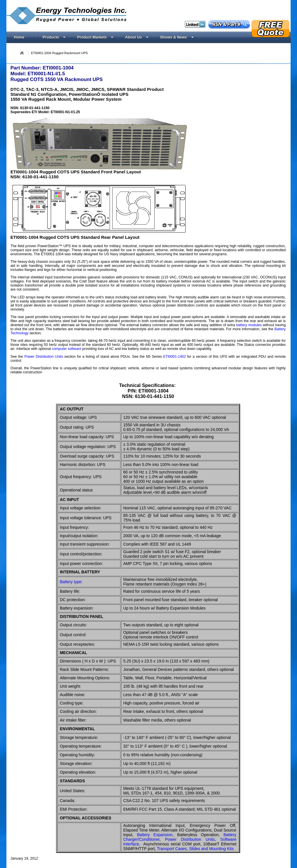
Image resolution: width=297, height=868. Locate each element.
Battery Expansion (155, 835)
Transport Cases (172, 849)
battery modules (249, 325)
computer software (67, 349)
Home (19, 37)
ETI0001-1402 (175, 357)
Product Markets (95, 37)
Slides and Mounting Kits (211, 849)
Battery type (71, 582)
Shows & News (177, 37)
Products (54, 37)
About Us (137, 37)
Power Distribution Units (44, 357)
